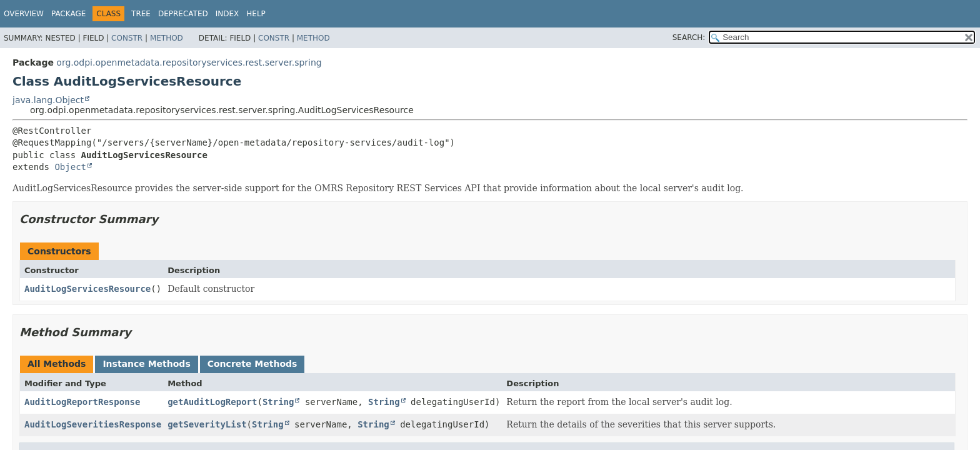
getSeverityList (207, 424)
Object (70, 167)
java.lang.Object (48, 100)
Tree (141, 14)
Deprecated (183, 14)
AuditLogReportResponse (82, 402)
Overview (24, 14)
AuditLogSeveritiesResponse (93, 424)
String (278, 402)
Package (68, 14)
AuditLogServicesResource (87, 289)
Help (256, 14)
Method (167, 38)
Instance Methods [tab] (146, 364)
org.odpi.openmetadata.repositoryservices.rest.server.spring (189, 62)
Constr (127, 38)
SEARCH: (689, 37)
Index (227, 14)
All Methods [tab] (57, 364)
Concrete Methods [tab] (252, 364)
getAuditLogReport (212, 402)
